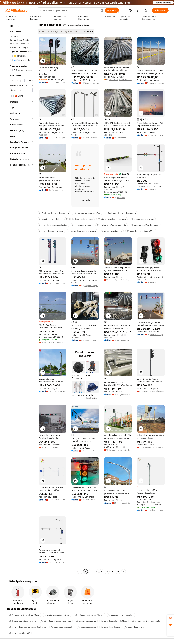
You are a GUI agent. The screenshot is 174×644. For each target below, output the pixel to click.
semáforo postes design (50, 219)
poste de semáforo (87, 627)
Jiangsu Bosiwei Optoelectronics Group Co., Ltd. (123, 340)
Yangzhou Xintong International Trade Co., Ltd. (59, 83)
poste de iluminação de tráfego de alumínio (27, 627)
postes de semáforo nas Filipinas (89, 615)
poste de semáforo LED (111, 231)
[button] (102, 10)
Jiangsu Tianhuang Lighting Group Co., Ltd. (59, 562)
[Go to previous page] (80, 572)
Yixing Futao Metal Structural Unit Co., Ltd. (157, 510)
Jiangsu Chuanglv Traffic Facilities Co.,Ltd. (157, 335)
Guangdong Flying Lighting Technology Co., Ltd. (59, 391)
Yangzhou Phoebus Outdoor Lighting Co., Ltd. (157, 189)
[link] (170, 618)
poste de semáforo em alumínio (53, 225)
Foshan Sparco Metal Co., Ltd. (121, 280)
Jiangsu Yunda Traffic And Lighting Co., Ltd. (91, 500)
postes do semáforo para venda (146, 621)
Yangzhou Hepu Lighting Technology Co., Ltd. (90, 451)
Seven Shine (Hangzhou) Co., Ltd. (153, 391)
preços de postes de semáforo (87, 213)
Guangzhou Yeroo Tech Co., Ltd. (157, 135)
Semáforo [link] (88, 32)
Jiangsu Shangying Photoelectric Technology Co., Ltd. (59, 138)
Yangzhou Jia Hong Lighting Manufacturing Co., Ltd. (59, 500)
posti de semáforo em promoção (111, 225)
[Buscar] (112, 10)
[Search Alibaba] (69, 10)
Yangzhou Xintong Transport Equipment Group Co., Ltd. (124, 395)
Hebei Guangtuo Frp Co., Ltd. (121, 80)
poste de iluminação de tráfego (141, 231)
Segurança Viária (71, 32)
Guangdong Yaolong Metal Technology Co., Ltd (152, 448)
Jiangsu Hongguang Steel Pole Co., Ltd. (119, 450)
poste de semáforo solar (62, 627)
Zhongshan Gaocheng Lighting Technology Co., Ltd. (124, 138)
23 (118, 572)
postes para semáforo (86, 621)
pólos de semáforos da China (114, 621)
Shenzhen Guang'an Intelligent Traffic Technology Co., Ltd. (124, 198)
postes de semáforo (135, 627)
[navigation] (21, 298)
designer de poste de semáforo (22, 621)
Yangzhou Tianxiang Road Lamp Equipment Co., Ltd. (156, 283)
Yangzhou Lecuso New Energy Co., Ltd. (91, 83)
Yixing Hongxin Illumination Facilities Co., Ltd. (55, 343)
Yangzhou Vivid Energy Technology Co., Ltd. (124, 503)
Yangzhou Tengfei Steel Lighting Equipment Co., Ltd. (91, 286)
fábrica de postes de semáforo (80, 219)
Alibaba (43, 32)
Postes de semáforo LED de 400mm (24, 615)
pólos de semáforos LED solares (112, 219)
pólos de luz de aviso (111, 627)
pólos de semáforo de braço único (56, 621)
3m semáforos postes (82, 225)
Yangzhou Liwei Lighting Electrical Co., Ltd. (91, 340)
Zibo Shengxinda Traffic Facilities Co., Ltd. (53, 448)
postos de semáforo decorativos (145, 225)
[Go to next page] (123, 572)
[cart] (139, 11)
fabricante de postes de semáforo (54, 213)
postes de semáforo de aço (51, 231)
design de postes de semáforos (82, 231)
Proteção (55, 32)
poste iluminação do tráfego (57, 615)
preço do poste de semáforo (121, 615)
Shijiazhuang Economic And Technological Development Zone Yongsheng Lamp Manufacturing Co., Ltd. (59, 190)
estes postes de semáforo (142, 219)
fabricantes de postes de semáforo (121, 213)
